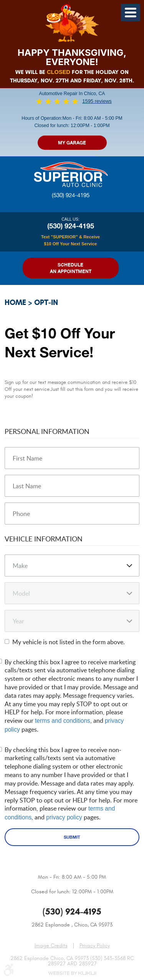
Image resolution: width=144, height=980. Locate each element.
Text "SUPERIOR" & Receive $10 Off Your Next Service (70, 240)
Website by (72, 973)
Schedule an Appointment (71, 268)
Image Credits (51, 946)
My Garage (72, 143)
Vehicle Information (44, 539)
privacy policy (64, 817)
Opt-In (46, 302)
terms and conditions (63, 721)
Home (15, 302)
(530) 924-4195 (71, 195)
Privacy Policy (95, 946)
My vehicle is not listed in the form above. (69, 642)
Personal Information (47, 431)
